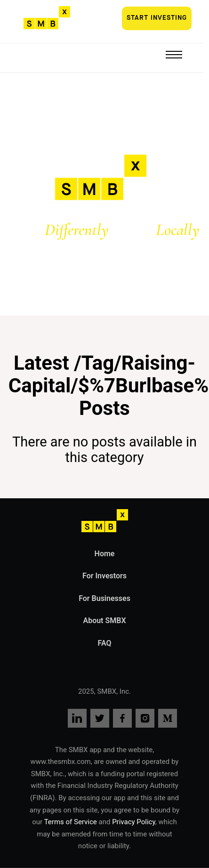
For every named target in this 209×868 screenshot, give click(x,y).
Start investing (157, 18)
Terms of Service (72, 822)
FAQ (105, 643)
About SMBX (104, 621)
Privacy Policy (134, 822)
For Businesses (104, 598)
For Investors (104, 576)
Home (105, 554)
